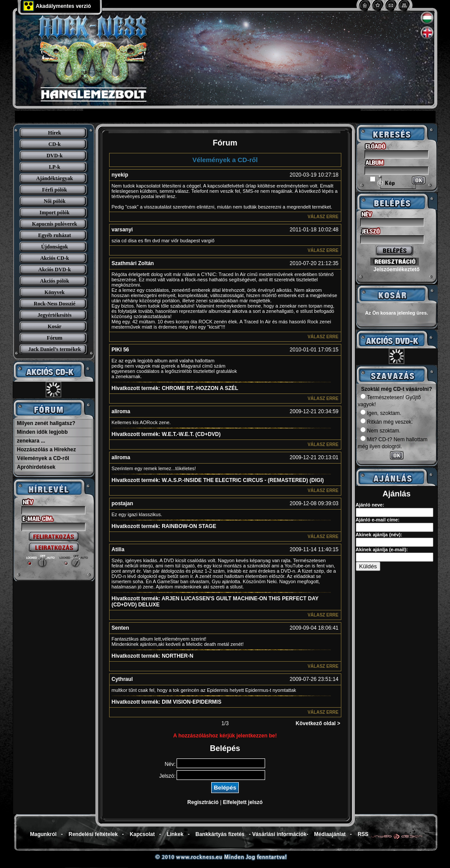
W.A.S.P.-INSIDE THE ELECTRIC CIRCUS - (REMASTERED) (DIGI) (218, 480)
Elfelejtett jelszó (243, 802)
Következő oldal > (318, 723)
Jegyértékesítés (55, 315)
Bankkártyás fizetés (220, 834)
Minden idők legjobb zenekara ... (43, 436)
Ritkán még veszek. (387, 422)
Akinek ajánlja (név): (379, 535)
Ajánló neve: (370, 505)
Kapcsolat (142, 834)
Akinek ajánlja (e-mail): (382, 549)
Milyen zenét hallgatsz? (46, 423)
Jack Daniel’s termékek (54, 349)
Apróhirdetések (36, 467)
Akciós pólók (54, 281)
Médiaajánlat (330, 834)
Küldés (368, 566)
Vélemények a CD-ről (43, 458)
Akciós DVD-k (54, 269)
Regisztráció (203, 802)
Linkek (175, 834)
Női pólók (55, 201)
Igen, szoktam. (381, 413)
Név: (170, 764)
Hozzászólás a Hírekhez (47, 450)
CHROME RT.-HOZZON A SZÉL (175, 388)
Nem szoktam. (381, 431)
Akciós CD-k (55, 258)
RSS (363, 834)
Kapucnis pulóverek (55, 224)
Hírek (55, 133)
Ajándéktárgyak (54, 178)
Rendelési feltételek (93, 834)
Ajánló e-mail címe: (378, 520)
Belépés (225, 788)
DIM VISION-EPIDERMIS (167, 702)
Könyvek (54, 292)
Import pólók (54, 213)
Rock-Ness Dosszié (55, 304)
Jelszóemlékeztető (396, 269)
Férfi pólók (55, 190)
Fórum (55, 338)
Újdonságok (55, 247)
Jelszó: (167, 776)
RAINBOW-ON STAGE (164, 526)
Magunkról (44, 834)
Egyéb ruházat (55, 235)
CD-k (54, 144)
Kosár (55, 326)
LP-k (54, 167)
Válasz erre (323, 217)
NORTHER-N (153, 656)
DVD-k (55, 156)
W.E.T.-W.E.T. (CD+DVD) (166, 434)
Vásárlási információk (279, 834)
